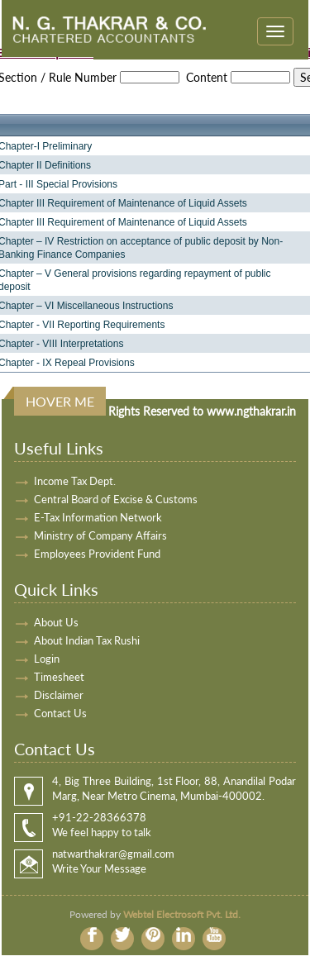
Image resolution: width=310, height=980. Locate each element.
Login (47, 659)
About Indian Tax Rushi (87, 640)
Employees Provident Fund (97, 554)
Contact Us (60, 713)
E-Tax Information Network (98, 517)
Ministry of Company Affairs (100, 535)
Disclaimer (59, 695)
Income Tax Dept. (75, 481)
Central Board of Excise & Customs (116, 499)
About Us (56, 622)
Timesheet (59, 677)
